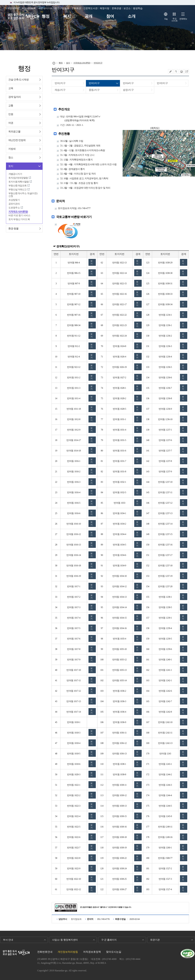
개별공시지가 (15, 174)
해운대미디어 (45, 8)
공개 (88, 16)
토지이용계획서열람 (19, 182)
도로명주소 (14, 208)
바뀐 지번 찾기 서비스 (19, 215)
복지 (67, 16)
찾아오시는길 (114, 952)
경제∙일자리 (15, 97)
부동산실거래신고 (18, 189)
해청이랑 (105, 8)
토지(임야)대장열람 (18, 178)
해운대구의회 (29, 8)
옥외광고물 (14, 132)
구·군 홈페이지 (109, 940)
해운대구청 (13, 8)
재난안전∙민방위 (17, 140)
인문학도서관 (90, 8)
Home (54, 63)
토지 (11, 166)
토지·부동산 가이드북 (19, 219)
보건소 (127, 8)
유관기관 (155, 940)
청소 (11, 158)
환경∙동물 (13, 229)
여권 (11, 123)
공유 (170, 71)
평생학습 (138, 8)
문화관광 (116, 8)
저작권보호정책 (92, 952)
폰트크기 (176, 71)
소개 (132, 16)
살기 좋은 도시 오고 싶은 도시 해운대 (23, 16)
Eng (166, 19)
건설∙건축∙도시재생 (18, 80)
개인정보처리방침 (68, 952)
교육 (11, 88)
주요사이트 (175, 20)
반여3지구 (98, 63)
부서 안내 (8, 940)
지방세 (12, 149)
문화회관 (76, 8)
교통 (11, 106)
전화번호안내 (45, 952)
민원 (11, 114)
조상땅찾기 (14, 200)
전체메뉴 (183, 19)
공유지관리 (14, 204)
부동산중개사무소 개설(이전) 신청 (23, 195)
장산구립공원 (62, 8)
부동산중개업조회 (18, 186)
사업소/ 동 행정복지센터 (65, 940)
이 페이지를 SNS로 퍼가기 (187, 71)
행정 (46, 16)
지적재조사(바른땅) (18, 212)
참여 (110, 16)
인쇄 (181, 71)
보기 (91, 262)
